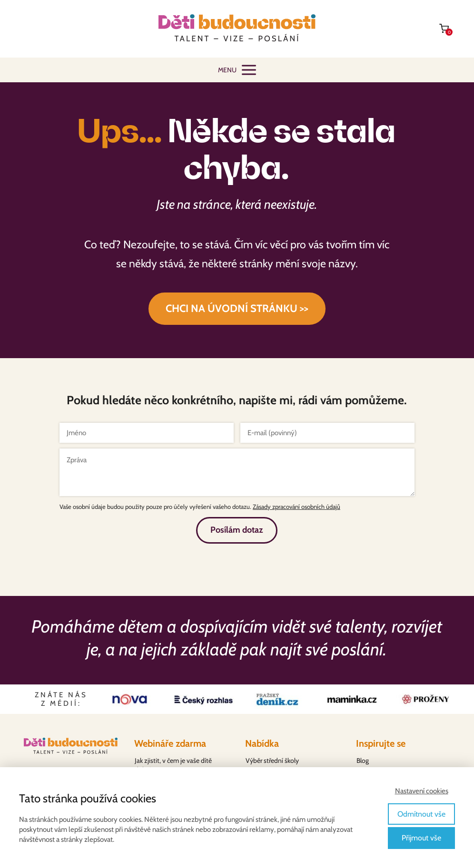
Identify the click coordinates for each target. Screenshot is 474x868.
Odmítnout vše (421, 814)
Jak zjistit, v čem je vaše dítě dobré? (173, 765)
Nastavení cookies (422, 791)
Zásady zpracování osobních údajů (296, 507)
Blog (363, 761)
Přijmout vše (421, 838)
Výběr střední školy (272, 761)
